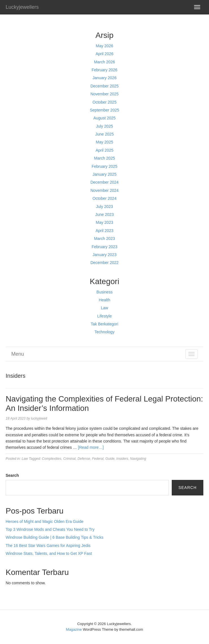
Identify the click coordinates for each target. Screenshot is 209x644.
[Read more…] (91, 447)
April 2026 (104, 54)
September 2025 (104, 110)
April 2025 (104, 150)
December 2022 (104, 263)
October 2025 (105, 102)
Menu (18, 354)
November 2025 (104, 94)
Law (104, 308)
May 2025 (104, 142)
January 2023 (105, 255)
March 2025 (104, 158)
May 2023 (104, 222)
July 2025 (104, 126)
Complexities (52, 459)
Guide (110, 459)
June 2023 (104, 214)
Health (104, 300)
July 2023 (104, 207)
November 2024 (104, 190)
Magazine (74, 629)
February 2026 (104, 70)
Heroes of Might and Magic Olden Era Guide (44, 521)
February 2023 (104, 247)
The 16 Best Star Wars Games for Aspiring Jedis (48, 546)
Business (105, 292)
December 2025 (104, 86)
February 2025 (104, 166)
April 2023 (104, 231)
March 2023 (104, 239)
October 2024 (105, 198)
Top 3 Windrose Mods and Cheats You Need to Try (50, 529)
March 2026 (104, 62)
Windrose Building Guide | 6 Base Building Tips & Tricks (55, 537)
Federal (98, 459)
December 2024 (104, 182)
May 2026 (104, 46)
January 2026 (105, 78)
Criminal (69, 459)
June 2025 (104, 134)
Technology (105, 332)
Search (12, 475)
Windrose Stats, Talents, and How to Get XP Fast (49, 553)
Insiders (122, 459)
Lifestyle (104, 316)
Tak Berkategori (104, 324)
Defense (84, 459)
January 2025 (105, 174)
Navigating (138, 459)
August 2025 (105, 118)
